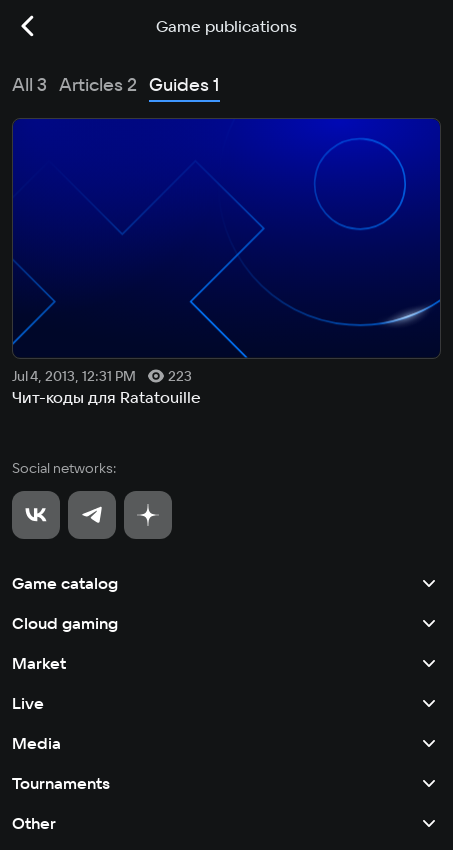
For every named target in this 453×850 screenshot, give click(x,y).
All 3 (29, 84)
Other (226, 823)
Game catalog (226, 583)
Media (226, 743)
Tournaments (226, 783)
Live (226, 703)
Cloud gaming (226, 623)
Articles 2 (98, 84)
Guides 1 (184, 84)
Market (226, 663)
